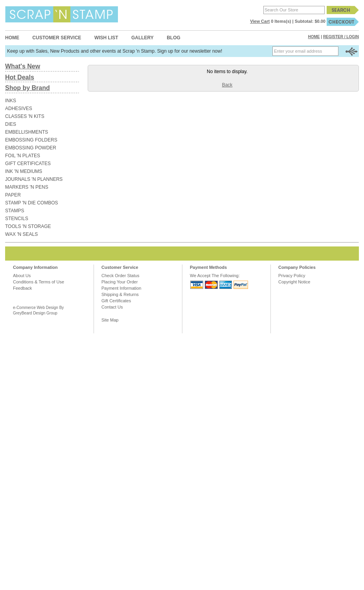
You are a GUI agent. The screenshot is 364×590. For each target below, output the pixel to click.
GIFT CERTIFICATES (28, 164)
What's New (23, 66)
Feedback (22, 288)
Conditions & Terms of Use (39, 282)
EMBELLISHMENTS (27, 132)
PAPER (13, 195)
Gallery (142, 38)
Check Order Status (120, 276)
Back (227, 85)
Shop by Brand (28, 88)
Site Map (110, 320)
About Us (22, 276)
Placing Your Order (119, 282)
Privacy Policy (292, 276)
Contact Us (112, 307)
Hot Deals (20, 77)
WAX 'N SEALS (21, 234)
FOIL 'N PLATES (23, 156)
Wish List (106, 38)
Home (12, 38)
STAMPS (15, 211)
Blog (174, 38)
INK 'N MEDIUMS (24, 171)
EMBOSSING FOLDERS (31, 140)
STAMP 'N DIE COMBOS (32, 203)
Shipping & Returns (120, 294)
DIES (11, 124)
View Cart (260, 21)
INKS (11, 101)
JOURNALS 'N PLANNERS (34, 179)
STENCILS (17, 219)
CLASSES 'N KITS (25, 116)
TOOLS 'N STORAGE (28, 226)
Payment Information (121, 288)
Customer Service (57, 38)
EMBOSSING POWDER (31, 148)
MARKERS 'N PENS (27, 187)
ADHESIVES (19, 108)
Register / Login (341, 37)
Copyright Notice (294, 282)
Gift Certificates (116, 301)
